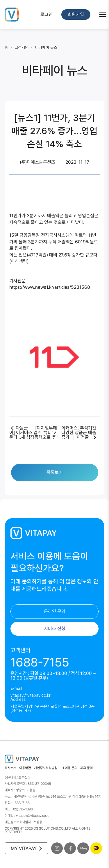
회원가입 (76, 14)
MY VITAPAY (26, 848)
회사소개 (10, 768)
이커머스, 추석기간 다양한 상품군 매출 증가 (79, 433)
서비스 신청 (55, 629)
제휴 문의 (86, 768)
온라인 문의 (55, 611)
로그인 (47, 14)
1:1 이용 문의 (69, 768)
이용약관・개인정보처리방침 (38, 768)
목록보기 (55, 472)
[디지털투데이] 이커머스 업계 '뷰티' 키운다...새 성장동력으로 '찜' (34, 433)
